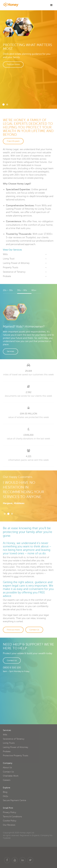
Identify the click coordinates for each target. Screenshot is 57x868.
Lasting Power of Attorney (16, 747)
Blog (5, 792)
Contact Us (34, 630)
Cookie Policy (10, 821)
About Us (7, 768)
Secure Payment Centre (15, 800)
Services (10, 351)
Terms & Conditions (12, 817)
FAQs (5, 796)
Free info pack (13, 141)
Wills (5, 735)
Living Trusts (9, 743)
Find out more (13, 64)
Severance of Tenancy (14, 739)
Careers (7, 780)
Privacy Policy (9, 812)
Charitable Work (11, 776)
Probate (7, 751)
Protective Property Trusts (16, 756)
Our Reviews (9, 825)
